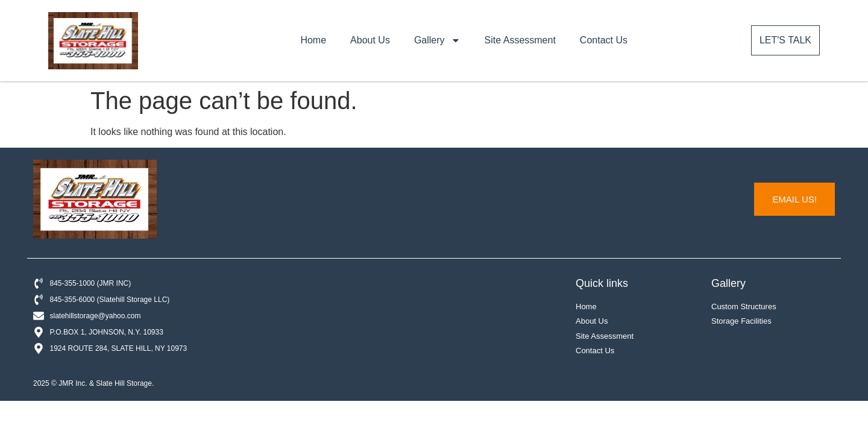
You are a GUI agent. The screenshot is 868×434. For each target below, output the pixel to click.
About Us (370, 40)
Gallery (437, 40)
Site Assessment (520, 40)
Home (313, 40)
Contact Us (604, 40)
